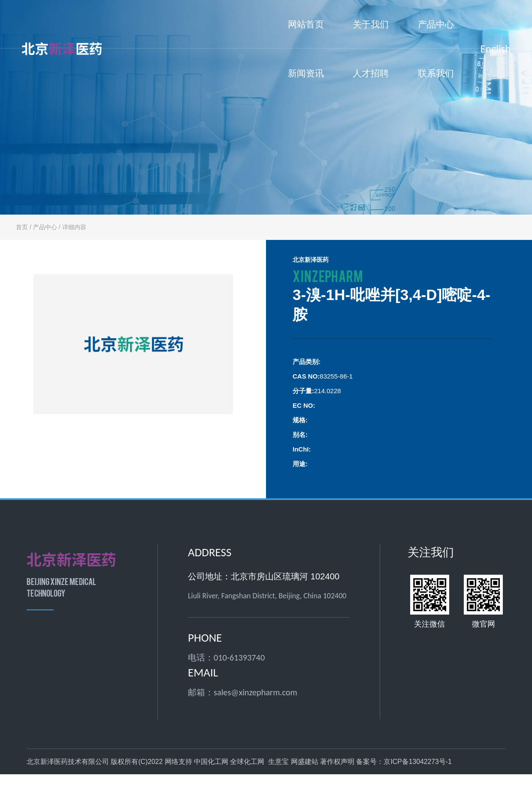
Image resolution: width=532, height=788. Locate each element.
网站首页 (306, 24)
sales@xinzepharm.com (255, 692)
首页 (22, 227)
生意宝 (278, 762)
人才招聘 (371, 73)
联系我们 (436, 73)
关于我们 (371, 34)
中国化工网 (211, 762)
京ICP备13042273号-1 (417, 762)
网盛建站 (305, 762)
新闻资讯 (306, 83)
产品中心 (436, 34)
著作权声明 (337, 762)
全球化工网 (247, 762)
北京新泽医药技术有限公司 (68, 762)
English (496, 49)
